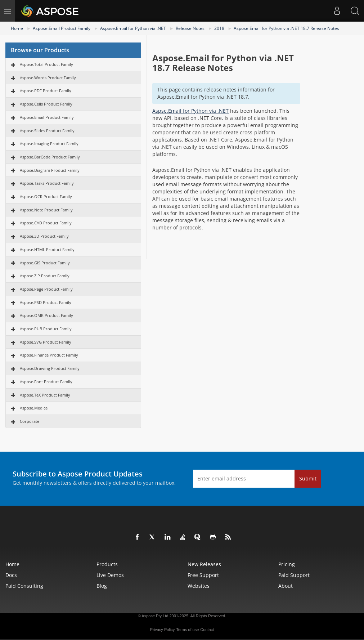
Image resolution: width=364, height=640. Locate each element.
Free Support (203, 575)
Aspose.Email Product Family (62, 28)
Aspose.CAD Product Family (46, 223)
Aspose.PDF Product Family (46, 91)
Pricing (287, 564)
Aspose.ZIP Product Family (45, 276)
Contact (207, 630)
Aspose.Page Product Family (46, 289)
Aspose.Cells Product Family (46, 104)
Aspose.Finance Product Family (49, 355)
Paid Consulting (24, 586)
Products (107, 564)
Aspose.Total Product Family (46, 64)
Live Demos (110, 575)
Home (17, 28)
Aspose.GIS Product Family (45, 263)
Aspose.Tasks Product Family (47, 183)
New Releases (204, 564)
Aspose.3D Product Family (44, 236)
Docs (11, 575)
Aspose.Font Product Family (46, 382)
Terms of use (187, 630)
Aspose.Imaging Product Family (49, 144)
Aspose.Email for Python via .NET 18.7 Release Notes (286, 28)
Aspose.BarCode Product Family (50, 157)
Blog (102, 586)
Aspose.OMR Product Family (46, 315)
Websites (199, 586)
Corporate (30, 421)
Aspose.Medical (34, 408)
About (286, 586)
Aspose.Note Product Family (46, 210)
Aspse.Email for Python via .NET (190, 111)
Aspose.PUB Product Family (46, 329)
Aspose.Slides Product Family (47, 131)
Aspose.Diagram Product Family (50, 170)
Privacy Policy (162, 630)
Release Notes (190, 28)
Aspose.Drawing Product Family (50, 368)
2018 (219, 28)
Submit (308, 478)
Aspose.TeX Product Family (45, 395)
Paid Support (294, 575)
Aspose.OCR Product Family (46, 196)
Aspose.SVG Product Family (46, 342)
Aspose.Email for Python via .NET (133, 28)
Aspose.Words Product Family (48, 78)
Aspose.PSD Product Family (46, 302)
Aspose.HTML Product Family (47, 249)
